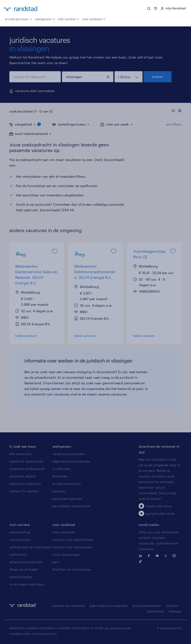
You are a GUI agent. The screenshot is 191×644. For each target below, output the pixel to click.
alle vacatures (20, 454)
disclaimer (156, 611)
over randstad (94, 19)
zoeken (158, 77)
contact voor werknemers (73, 539)
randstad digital (22, 476)
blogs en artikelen (24, 569)
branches (60, 476)
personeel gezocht (67, 499)
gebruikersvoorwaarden (109, 606)
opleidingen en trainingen (30, 547)
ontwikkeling (20, 532)
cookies (172, 606)
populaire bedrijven (25, 484)
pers (56, 562)
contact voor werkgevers (72, 547)
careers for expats (24, 491)
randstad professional (27, 469)
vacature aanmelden (69, 454)
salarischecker (21, 577)
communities (20, 539)
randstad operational (26, 461)
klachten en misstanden (72, 569)
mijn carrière (69, 19)
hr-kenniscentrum (67, 484)
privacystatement (147, 606)
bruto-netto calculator (27, 584)
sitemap (175, 611)
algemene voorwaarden (71, 461)
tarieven (59, 491)
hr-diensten (62, 469)
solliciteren (18, 554)
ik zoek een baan (19, 19)
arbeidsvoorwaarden (26, 562)
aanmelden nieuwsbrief (71, 506)
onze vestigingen (66, 554)
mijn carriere (19, 525)
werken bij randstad (69, 606)
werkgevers (45, 19)
